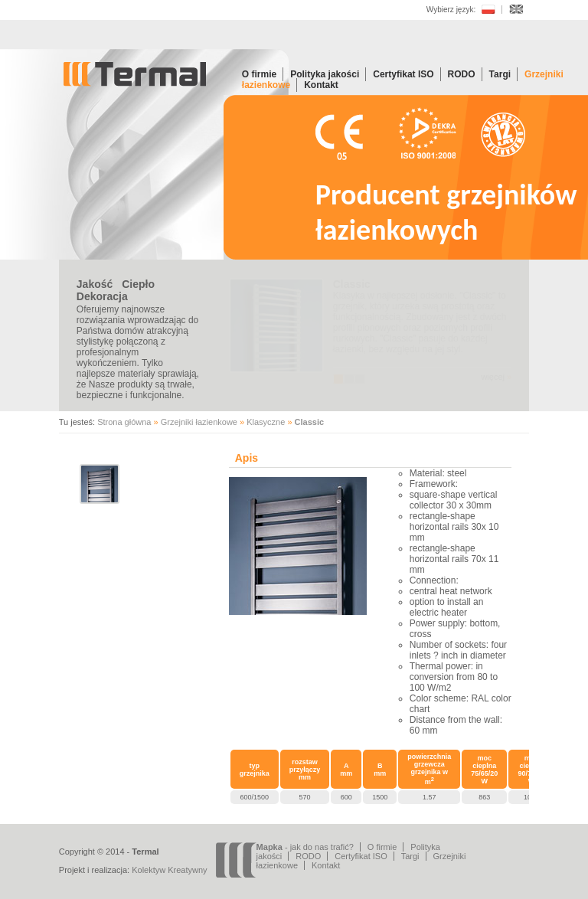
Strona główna (124, 422)
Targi (500, 74)
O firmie (259, 74)
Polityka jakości (325, 74)
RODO (462, 74)
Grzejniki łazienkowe (199, 422)
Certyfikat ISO (403, 74)
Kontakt (321, 85)
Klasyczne (266, 422)
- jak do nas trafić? (305, 847)
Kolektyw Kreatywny (169, 870)
